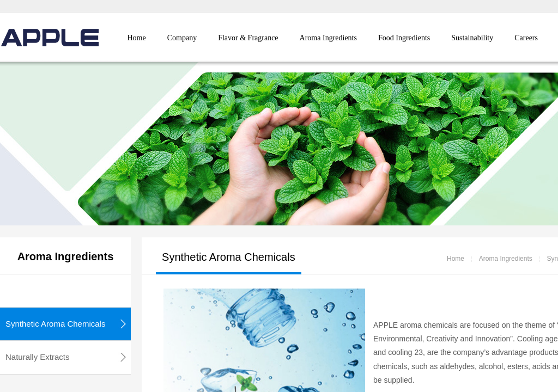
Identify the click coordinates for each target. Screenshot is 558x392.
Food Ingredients (404, 38)
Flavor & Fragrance (248, 38)
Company (182, 38)
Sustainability (472, 38)
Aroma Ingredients (328, 38)
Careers (526, 38)
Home (137, 38)
